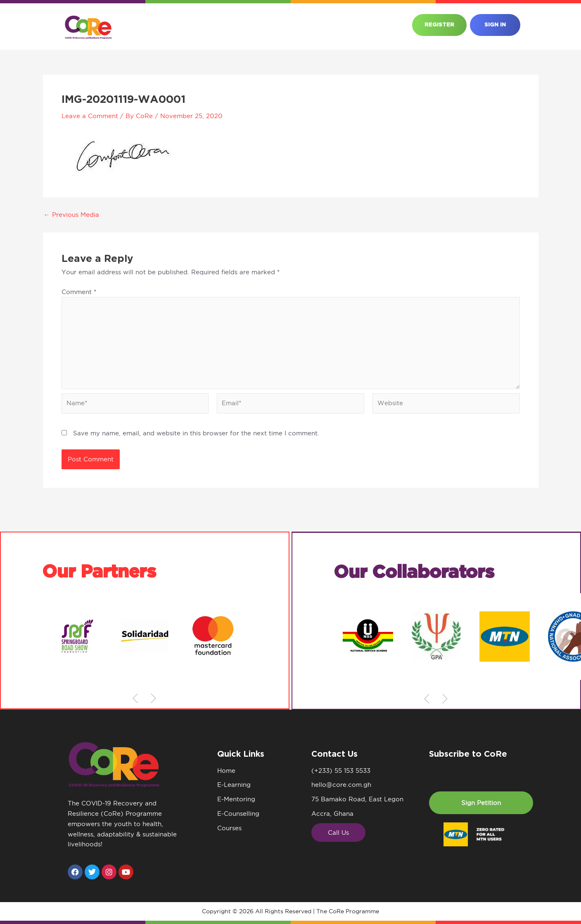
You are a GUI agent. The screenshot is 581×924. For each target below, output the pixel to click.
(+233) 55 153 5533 (341, 771)
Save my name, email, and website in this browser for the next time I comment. (196, 433)
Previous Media (71, 215)
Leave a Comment (90, 116)
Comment (79, 292)
